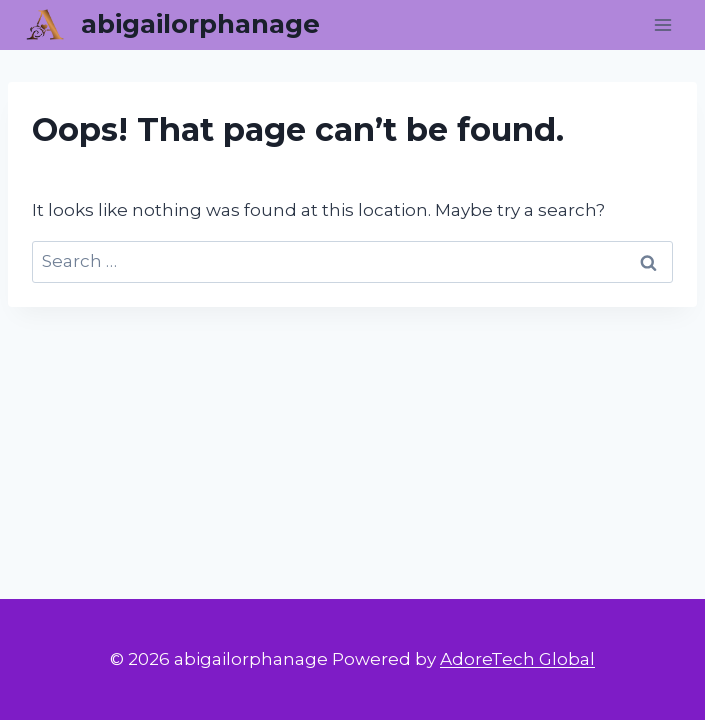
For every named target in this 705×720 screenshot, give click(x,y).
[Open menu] (662, 24)
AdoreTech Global (517, 659)
